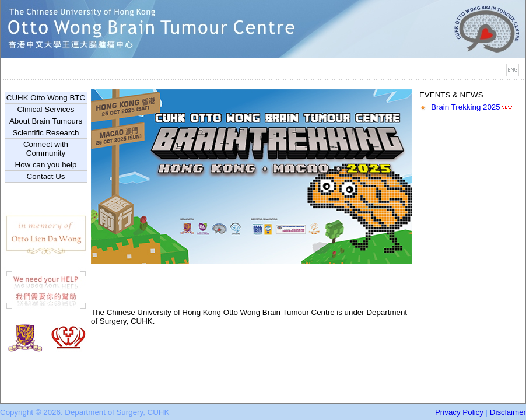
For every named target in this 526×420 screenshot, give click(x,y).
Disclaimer (508, 412)
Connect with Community (46, 149)
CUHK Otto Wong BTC (46, 98)
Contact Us (46, 176)
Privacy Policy (459, 412)
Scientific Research (45, 133)
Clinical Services (46, 109)
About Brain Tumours (46, 121)
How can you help (46, 165)
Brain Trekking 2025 (466, 107)
